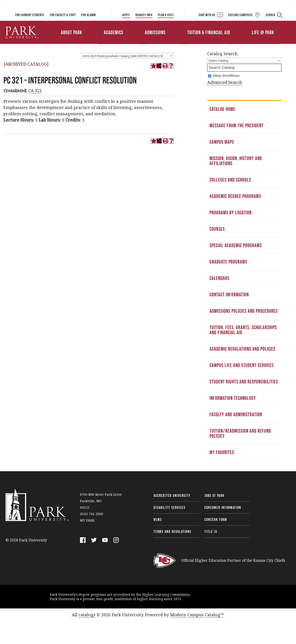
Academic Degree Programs (235, 196)
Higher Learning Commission (166, 594)
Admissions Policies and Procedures (244, 311)
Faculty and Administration (236, 414)
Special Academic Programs (236, 245)
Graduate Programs (228, 262)
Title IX (211, 532)
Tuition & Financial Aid (209, 32)
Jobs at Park (214, 495)
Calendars (219, 278)
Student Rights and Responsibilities (244, 382)
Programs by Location (231, 213)
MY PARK (87, 520)
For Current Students (30, 15)
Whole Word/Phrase (226, 76)
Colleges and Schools (230, 180)
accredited (122, 594)
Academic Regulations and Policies (242, 349)
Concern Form (216, 519)
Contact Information (229, 295)
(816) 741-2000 (92, 514)
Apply (126, 15)
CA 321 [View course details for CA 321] (35, 91)
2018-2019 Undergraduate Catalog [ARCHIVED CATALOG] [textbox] (123, 56)
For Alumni (89, 15)
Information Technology (233, 398)
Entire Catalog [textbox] (219, 61)
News (158, 519)
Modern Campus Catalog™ (197, 615)
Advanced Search (225, 82)
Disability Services (170, 507)
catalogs (87, 615)
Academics (114, 32)
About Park (71, 32)
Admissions (155, 32)
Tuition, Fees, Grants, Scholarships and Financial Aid (243, 330)
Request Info (144, 15)
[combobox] (127, 56)
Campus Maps (222, 142)
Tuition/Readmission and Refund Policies (240, 433)
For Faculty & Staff (63, 15)
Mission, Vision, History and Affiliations (236, 161)
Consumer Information (223, 507)
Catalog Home (222, 109)
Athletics (242, 26)
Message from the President (237, 125)
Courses (217, 229)
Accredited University (172, 495)
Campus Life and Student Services (242, 365)
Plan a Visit (166, 15)
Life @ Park (263, 32)
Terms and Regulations (173, 532)
